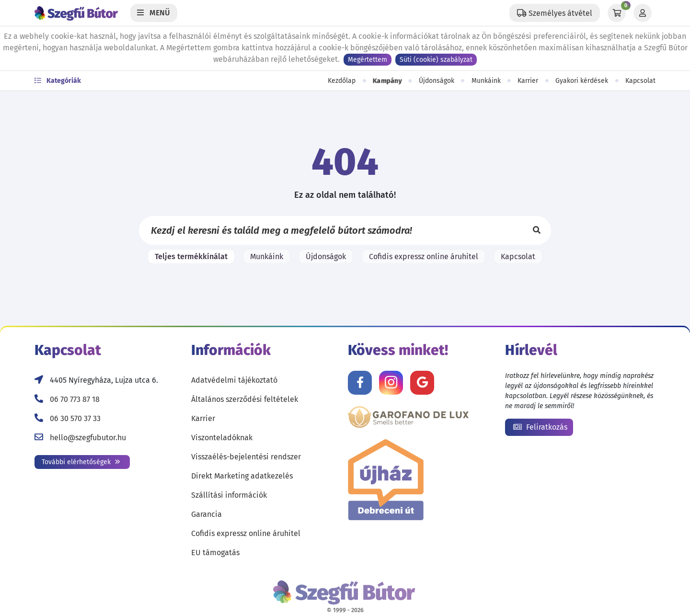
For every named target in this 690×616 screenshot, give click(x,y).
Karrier (528, 81)
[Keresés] (537, 230)
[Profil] (643, 13)
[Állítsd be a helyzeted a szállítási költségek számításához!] (555, 13)
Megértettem (368, 60)
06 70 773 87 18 (75, 399)
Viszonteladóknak (222, 438)
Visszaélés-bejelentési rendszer (246, 457)
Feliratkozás (540, 427)
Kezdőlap (342, 81)
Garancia (207, 514)
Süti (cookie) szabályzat (436, 60)
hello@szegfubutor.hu (88, 438)
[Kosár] (617, 13)
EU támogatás (215, 553)
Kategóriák (58, 81)
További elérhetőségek (81, 462)
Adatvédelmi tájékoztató (234, 380)
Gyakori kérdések (582, 81)
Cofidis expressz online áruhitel (424, 257)
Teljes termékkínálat (191, 257)
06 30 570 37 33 (75, 418)
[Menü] (154, 13)
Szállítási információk (229, 495)
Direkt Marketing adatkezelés (242, 476)
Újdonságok (437, 81)
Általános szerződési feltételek (245, 399)
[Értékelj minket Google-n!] (422, 383)
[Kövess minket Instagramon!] (391, 383)
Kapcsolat (640, 81)
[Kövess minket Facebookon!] (360, 383)
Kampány (387, 81)
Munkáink (486, 81)
